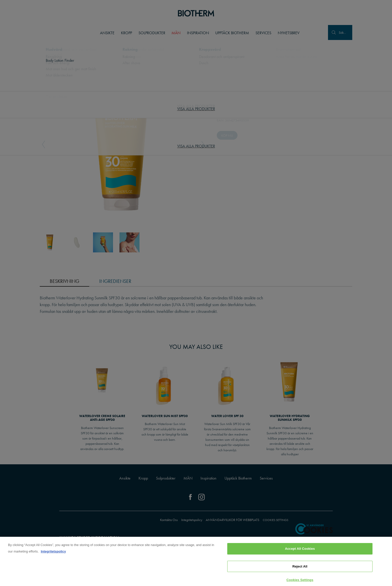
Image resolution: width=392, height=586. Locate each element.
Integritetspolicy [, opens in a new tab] (53, 553)
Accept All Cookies (300, 550)
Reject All (300, 568)
